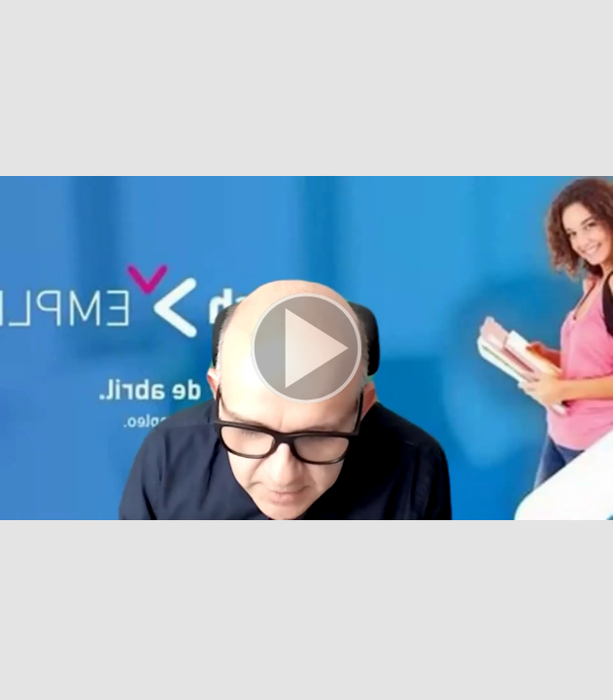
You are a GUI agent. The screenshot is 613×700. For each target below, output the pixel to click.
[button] (306, 350)
